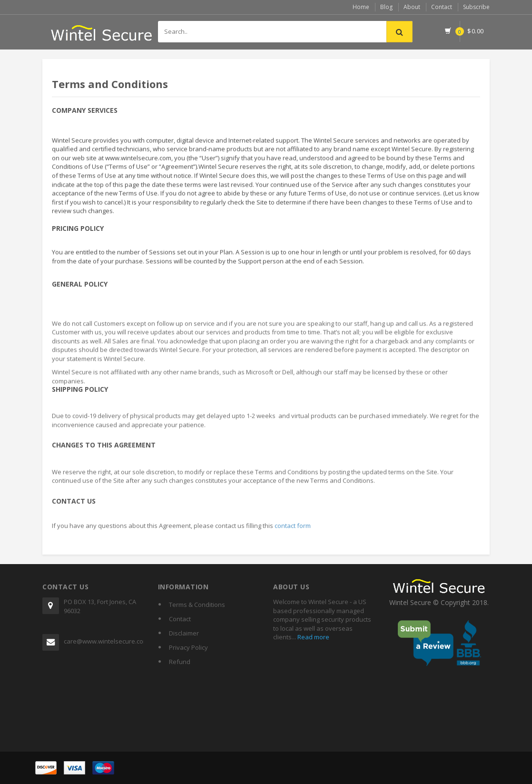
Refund (180, 662)
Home (361, 7)
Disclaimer (184, 633)
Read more (313, 637)
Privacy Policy (188, 647)
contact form (293, 529)
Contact (442, 7)
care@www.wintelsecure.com (104, 641)
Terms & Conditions (197, 605)
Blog (386, 7)
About (412, 7)
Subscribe (476, 7)
